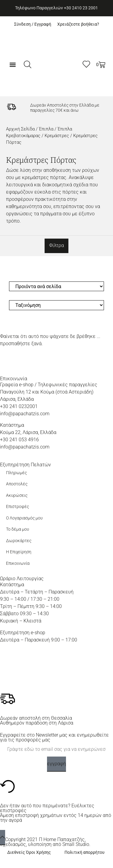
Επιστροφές (17, 507)
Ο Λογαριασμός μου (24, 518)
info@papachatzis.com (25, 414)
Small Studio (76, 844)
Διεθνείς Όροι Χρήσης (29, 852)
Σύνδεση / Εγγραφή (33, 24)
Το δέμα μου (17, 529)
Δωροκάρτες (19, 541)
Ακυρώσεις (17, 495)
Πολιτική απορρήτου (85, 852)
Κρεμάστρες (57, 136)
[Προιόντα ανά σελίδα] (56, 286)
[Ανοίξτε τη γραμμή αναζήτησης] (28, 64)
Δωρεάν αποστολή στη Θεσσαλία (36, 718)
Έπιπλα (46, 129)
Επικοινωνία (18, 563)
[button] (13, 64)
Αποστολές (17, 484)
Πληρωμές (16, 473)
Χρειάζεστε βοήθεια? (78, 24)
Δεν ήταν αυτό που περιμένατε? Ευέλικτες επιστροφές (47, 808)
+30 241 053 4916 (19, 440)
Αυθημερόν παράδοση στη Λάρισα (37, 723)
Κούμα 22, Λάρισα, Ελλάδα (28, 432)
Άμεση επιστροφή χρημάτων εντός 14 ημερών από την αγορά (56, 818)
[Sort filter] (56, 305)
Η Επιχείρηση (19, 552)
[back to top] (3, 837)
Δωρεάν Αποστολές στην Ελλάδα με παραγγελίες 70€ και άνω (65, 108)
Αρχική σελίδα (20, 129)
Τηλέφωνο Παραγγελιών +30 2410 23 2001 (56, 8)
